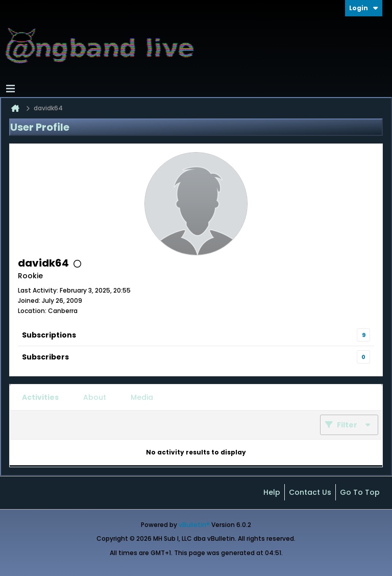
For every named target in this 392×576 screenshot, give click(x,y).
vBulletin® (194, 525)
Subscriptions (49, 335)
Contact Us (310, 492)
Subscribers (45, 357)
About (95, 397)
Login (364, 8)
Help (272, 492)
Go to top (360, 492)
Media (142, 397)
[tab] (40, 397)
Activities (40, 397)
